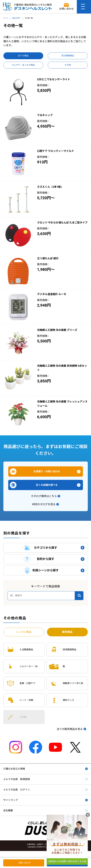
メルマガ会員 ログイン (17, 790)
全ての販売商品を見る (70, 729)
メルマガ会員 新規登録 (17, 779)
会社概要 (8, 811)
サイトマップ (10, 800)
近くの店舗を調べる (47, 485)
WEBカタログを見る (44, 504)
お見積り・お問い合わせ (47, 471)
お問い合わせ (24, 863)
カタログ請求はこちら (44, 496)
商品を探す (16, 18)
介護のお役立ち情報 (14, 769)
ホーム (6, 18)
